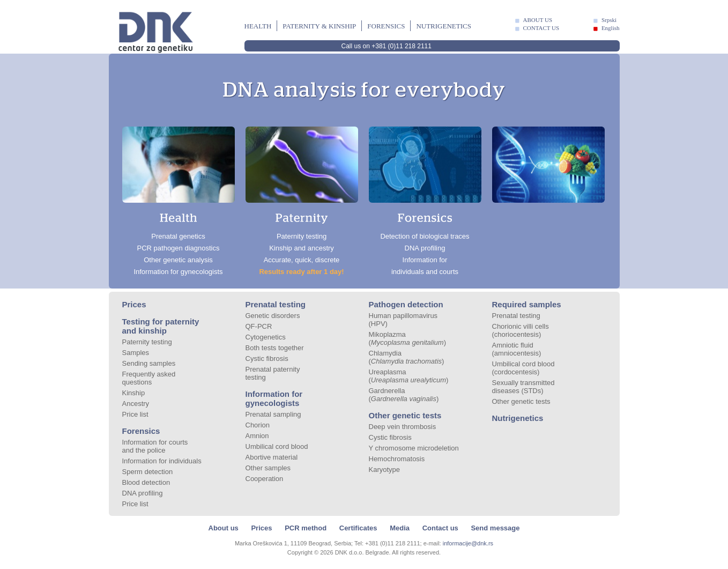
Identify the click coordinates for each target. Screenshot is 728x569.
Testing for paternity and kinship (161, 326)
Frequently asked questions (149, 378)
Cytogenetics (266, 337)
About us (224, 528)
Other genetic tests (405, 415)
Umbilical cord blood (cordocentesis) (523, 368)
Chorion (258, 425)
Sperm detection (148, 472)
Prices (134, 304)
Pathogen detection (406, 304)
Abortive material (272, 457)
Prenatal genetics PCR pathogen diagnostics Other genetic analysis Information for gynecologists (179, 201)
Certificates (358, 528)
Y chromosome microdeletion (414, 448)
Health (258, 26)
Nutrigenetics (444, 26)
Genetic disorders (273, 316)
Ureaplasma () (409, 376)
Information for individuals (162, 461)
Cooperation (265, 479)
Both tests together (275, 348)
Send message (495, 528)
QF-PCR (259, 326)
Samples (136, 353)
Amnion (257, 436)
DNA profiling (143, 493)
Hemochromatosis (397, 459)
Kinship (134, 393)
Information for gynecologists (274, 398)
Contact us (440, 528)
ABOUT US (538, 20)
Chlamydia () (407, 357)
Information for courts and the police (155, 446)
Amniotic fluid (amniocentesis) (517, 349)
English (611, 28)
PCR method (306, 528)
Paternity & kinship (319, 26)
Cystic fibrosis (267, 359)
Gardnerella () (404, 395)
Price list (135, 414)
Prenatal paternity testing (273, 373)
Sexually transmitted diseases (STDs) (523, 387)
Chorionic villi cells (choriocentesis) (521, 330)
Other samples (268, 468)
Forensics (386, 26)
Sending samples (149, 363)
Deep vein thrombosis (403, 427)
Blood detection (146, 482)
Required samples (527, 304)
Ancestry (136, 404)
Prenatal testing (276, 304)
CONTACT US (541, 28)
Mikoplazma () (408, 338)
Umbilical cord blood (277, 446)
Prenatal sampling (273, 414)
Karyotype (385, 470)
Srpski (609, 20)
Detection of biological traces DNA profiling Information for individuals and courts (425, 201)
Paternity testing (147, 342)
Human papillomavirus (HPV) (403, 320)
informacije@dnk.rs (468, 543)
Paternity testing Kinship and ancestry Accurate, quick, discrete (302, 201)
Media (400, 528)
